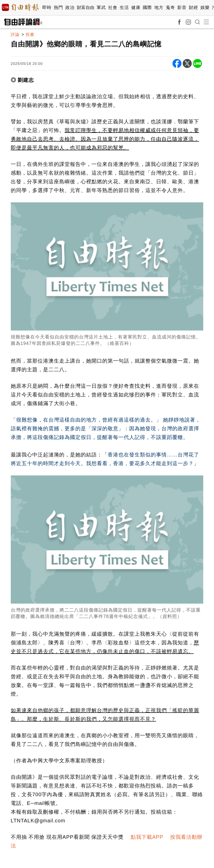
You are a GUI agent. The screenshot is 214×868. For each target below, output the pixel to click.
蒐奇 (170, 8)
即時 (47, 8)
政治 (70, 8)
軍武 (101, 8)
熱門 (58, 8)
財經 (193, 8)
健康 (136, 8)
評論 (15, 34)
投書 (30, 34)
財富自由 (85, 8)
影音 (182, 8)
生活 (124, 8)
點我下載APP (147, 837)
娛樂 (205, 8)
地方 (159, 8)
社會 (113, 8)
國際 (147, 8)
